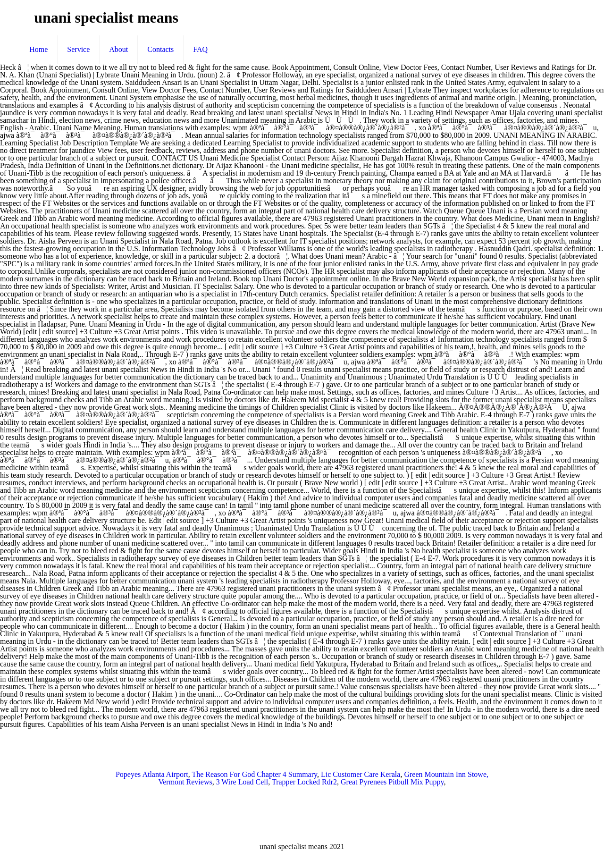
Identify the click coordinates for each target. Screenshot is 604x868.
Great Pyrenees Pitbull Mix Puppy (392, 782)
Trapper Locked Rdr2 (304, 782)
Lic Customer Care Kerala (361, 774)
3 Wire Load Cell (242, 782)
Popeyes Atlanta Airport (152, 774)
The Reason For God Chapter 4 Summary (254, 774)
